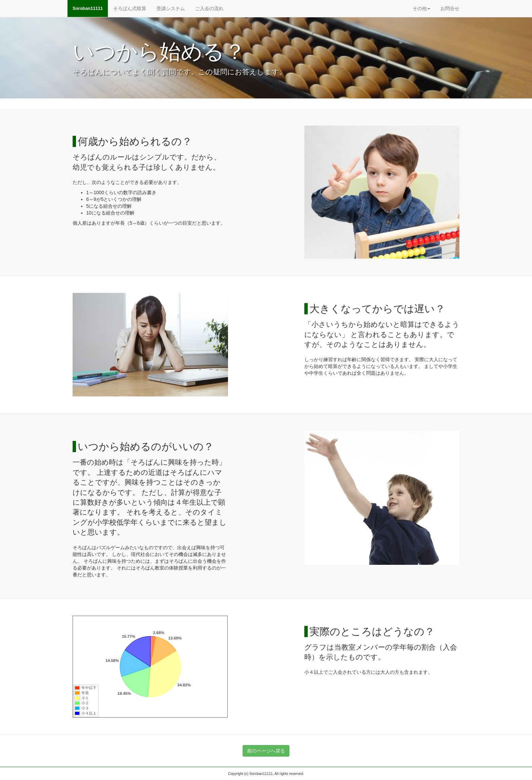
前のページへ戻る (266, 751)
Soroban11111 (88, 8)
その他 (421, 8)
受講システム (171, 8)
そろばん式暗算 (130, 8)
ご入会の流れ (209, 8)
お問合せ (450, 8)
